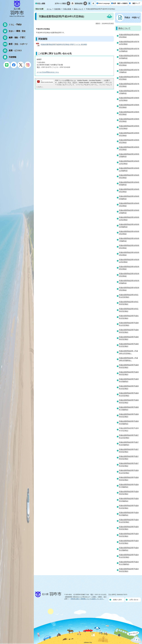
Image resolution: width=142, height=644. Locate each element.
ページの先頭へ (135, 638)
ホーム (49, 9)
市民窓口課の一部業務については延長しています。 (87, 599)
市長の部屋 (67, 9)
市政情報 (57, 9)
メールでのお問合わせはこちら (48, 72)
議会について (79, 9)
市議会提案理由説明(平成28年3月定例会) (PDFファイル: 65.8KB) (64, 44)
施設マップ (136, 3)
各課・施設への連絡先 (120, 3)
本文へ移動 (41, 3)
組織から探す (118, 600)
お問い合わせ (134, 600)
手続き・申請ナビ (132, 18)
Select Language (104, 3)
